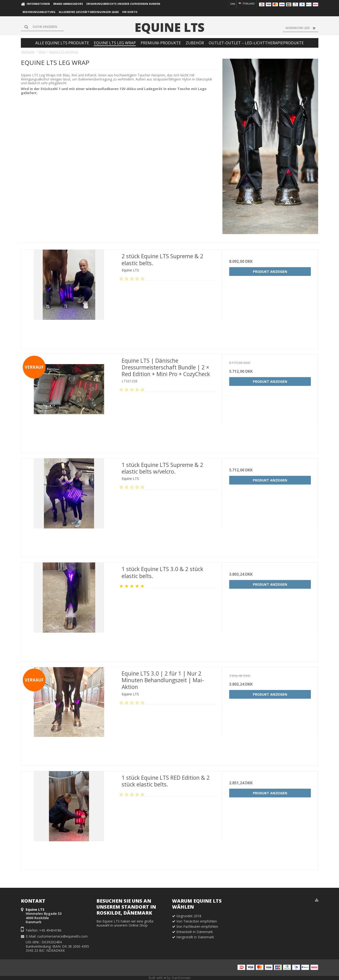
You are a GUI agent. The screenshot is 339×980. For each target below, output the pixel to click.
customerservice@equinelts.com (62, 936)
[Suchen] (42, 27)
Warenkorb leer (302, 28)
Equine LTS (169, 27)
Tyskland (246, 4)
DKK (233, 4)
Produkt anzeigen (270, 272)
